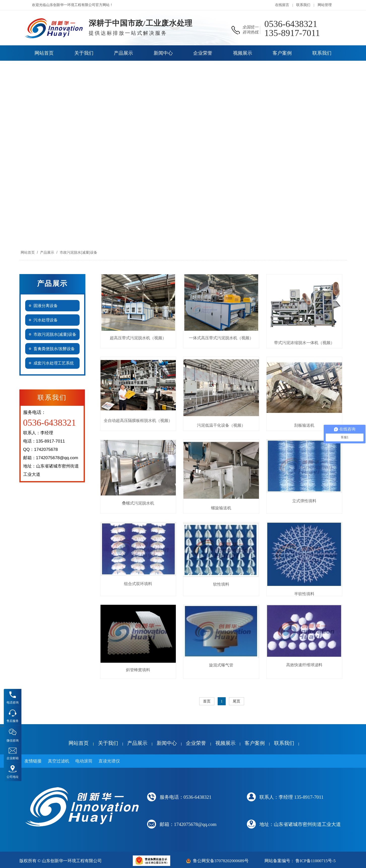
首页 (207, 701)
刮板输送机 (304, 425)
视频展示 (225, 743)
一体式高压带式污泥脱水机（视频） (221, 338)
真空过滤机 (59, 761)
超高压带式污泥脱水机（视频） (138, 338)
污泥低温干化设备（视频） (221, 425)
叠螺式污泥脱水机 (138, 503)
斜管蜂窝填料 (138, 670)
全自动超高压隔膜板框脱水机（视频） (138, 421)
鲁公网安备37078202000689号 (221, 861)
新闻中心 (167, 743)
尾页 (237, 701)
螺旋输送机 (221, 508)
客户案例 (255, 743)
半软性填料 (304, 594)
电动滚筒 (84, 761)
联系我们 (303, 5)
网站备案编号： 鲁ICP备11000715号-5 (300, 861)
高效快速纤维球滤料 (304, 665)
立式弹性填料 (304, 501)
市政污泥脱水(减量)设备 (78, 252)
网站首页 (28, 252)
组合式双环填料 (138, 584)
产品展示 (47, 252)
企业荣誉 (196, 743)
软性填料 (221, 584)
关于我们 (108, 743)
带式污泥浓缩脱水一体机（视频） (304, 343)
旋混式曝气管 (221, 665)
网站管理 (325, 5)
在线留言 (282, 5)
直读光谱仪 (109, 761)
